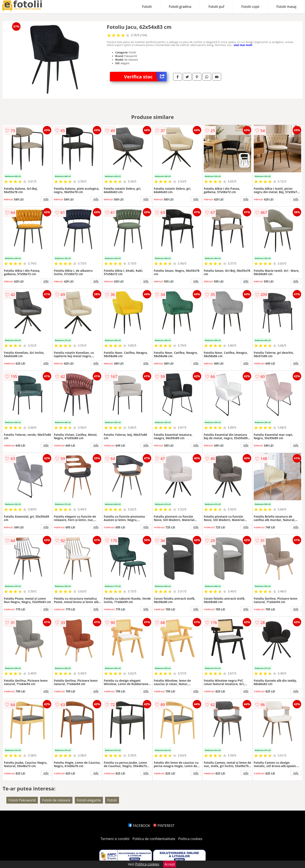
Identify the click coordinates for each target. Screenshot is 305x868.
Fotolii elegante (89, 800)
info (46, 199)
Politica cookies (190, 839)
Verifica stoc (145, 77)
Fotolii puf (216, 7)
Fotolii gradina (180, 7)
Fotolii (147, 7)
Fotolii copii (250, 7)
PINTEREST (164, 826)
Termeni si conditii (115, 839)
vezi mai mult (243, 45)
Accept (170, 864)
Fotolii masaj (286, 7)
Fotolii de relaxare (56, 800)
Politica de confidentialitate (154, 839)
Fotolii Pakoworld (22, 800)
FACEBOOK (139, 826)
